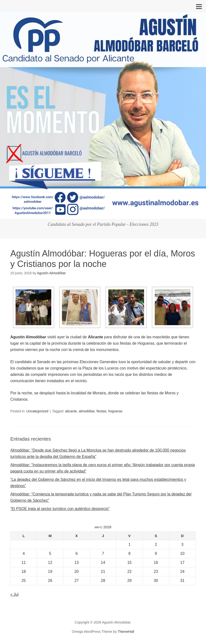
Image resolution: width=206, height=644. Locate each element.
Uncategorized (37, 411)
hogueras (115, 411)
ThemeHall (126, 632)
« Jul (14, 594)
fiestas (101, 411)
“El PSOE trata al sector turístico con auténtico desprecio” (60, 509)
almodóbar (87, 411)
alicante (71, 411)
